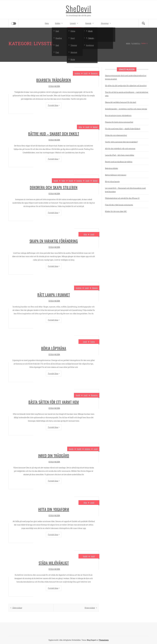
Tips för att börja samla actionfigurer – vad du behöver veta (127, 94)
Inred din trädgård (54, 456)
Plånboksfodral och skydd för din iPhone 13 (122, 198)
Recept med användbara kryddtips (119, 162)
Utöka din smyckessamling (116, 135)
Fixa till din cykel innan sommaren (119, 205)
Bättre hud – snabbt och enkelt (54, 134)
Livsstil (75, 23)
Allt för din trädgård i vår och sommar (120, 148)
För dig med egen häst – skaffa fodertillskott (123, 129)
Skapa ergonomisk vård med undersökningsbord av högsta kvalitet (126, 77)
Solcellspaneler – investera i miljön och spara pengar (126, 109)
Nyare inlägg (90, 608)
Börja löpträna (54, 348)
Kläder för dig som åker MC (116, 211)
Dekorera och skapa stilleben (54, 187)
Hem (47, 23)
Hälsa (80, 127)
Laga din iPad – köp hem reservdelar (120, 155)
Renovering (94, 73)
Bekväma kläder (111, 168)
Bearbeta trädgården (54, 80)
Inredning (77, 73)
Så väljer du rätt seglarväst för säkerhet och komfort (126, 86)
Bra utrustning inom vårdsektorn (118, 115)
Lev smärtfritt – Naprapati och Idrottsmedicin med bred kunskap (125, 190)
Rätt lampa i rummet (54, 295)
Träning (93, 342)
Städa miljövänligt (54, 563)
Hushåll (71, 181)
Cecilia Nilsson (54, 86)
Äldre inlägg (17, 608)
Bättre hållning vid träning (116, 175)
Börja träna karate (112, 182)
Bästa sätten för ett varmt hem (54, 402)
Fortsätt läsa (54, 105)
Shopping (107, 23)
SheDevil (78, 8)
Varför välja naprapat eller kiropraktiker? (121, 142)
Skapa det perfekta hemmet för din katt (121, 102)
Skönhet (95, 127)
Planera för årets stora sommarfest (119, 122)
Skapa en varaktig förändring (54, 241)
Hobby (59, 23)
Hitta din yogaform (54, 509)
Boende (90, 23)
